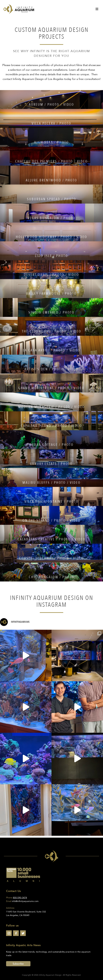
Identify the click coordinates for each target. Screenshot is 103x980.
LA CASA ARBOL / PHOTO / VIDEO (52, 350)
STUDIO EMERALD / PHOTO (51, 313)
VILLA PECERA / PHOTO (51, 123)
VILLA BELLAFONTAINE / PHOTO (52, 502)
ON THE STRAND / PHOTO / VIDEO (52, 520)
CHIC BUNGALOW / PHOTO (52, 577)
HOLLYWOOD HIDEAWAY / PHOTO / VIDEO (51, 237)
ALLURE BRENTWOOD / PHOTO (51, 180)
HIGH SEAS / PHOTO (51, 142)
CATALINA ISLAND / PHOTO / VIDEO (51, 426)
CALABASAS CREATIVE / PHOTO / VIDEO (52, 539)
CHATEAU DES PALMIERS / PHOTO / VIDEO (51, 161)
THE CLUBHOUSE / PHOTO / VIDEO (52, 331)
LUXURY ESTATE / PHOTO (52, 464)
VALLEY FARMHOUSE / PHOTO (51, 294)
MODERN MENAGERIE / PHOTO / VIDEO (52, 407)
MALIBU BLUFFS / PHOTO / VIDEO (52, 483)
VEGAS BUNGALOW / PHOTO (51, 218)
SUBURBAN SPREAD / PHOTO (52, 199)
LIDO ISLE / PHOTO (51, 256)
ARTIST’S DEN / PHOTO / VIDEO (52, 369)
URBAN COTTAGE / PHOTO (52, 445)
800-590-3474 (20, 898)
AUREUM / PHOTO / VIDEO (51, 105)
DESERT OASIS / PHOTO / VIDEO (51, 275)
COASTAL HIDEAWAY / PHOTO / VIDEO (52, 558)
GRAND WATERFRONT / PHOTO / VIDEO (51, 388)
